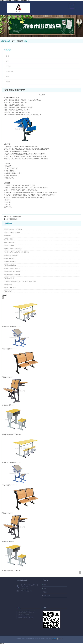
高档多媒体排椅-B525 (7, 377)
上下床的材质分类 (8, 239)
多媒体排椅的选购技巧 (15, 217)
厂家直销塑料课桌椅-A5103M (9, 349)
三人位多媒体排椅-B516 (8, 405)
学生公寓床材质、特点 (10, 288)
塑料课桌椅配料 (8, 285)
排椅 (8, 77)
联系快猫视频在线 (22, 618)
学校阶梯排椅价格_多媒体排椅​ (12, 275)
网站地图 (2, 643)
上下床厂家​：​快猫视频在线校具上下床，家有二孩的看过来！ (20, 281)
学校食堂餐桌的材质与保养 (11, 255)
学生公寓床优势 (13, 219)
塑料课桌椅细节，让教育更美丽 (12, 272)
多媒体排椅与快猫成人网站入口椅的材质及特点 (16, 252)
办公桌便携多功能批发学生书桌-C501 (11, 327)
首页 (14, 41)
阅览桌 (8, 82)
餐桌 (8, 56)
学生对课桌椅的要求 (9, 246)
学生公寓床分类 (8, 291)
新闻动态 (20, 41)
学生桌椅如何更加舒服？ (10, 265)
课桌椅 (8, 66)
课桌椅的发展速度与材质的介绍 (12, 232)
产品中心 (32, 612)
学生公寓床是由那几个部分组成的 (13, 229)
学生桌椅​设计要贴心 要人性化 (12, 268)
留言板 (31, 618)
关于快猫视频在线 (22, 612)
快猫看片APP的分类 (9, 259)
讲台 (8, 61)
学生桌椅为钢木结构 (9, 278)
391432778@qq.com (26, 591)
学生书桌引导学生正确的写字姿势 (13, 249)
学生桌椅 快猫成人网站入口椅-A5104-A (12, 435)
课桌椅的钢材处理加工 (10, 242)
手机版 (61, 639)
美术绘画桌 (10, 71)
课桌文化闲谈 (7, 236)
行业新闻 (27, 615)
